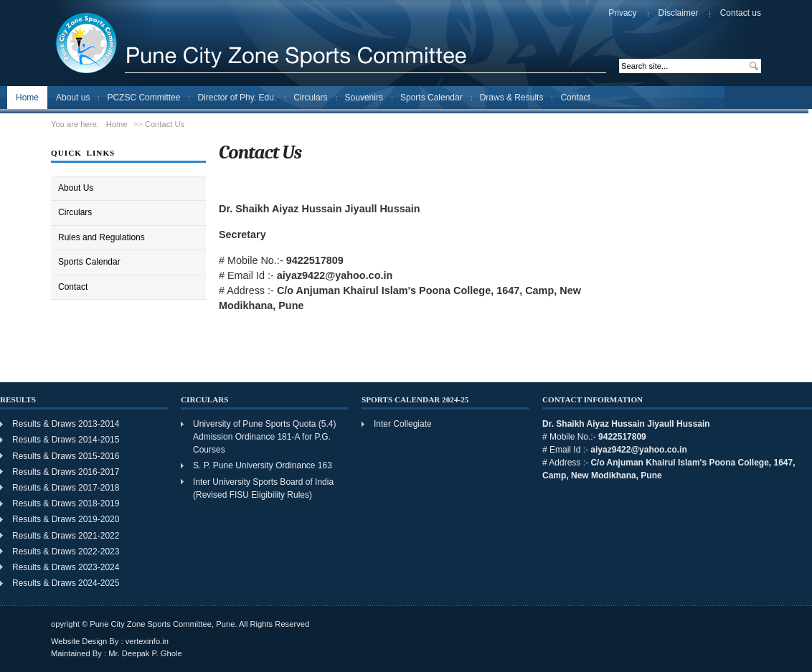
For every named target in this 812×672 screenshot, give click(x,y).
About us (73, 98)
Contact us (741, 13)
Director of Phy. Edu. (237, 98)
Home (27, 98)
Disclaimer (679, 13)
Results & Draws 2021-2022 (66, 536)
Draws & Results (512, 98)
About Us (76, 188)
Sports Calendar (431, 98)
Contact (575, 98)
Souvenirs (364, 98)
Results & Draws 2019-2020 (66, 519)
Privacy (622, 13)
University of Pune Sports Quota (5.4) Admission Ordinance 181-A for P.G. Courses (264, 437)
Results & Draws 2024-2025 (67, 583)
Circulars (310, 98)
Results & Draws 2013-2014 (66, 424)
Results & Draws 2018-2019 (66, 503)
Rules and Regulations (101, 237)
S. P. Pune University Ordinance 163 (263, 465)
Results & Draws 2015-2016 (66, 456)
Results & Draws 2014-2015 (66, 440)
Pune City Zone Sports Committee (230, 42)
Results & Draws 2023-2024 (67, 567)
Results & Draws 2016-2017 (66, 472)
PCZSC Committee (143, 98)
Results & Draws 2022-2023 (66, 552)
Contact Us (165, 124)
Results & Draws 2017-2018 (66, 488)
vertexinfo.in (147, 641)
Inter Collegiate (403, 424)
